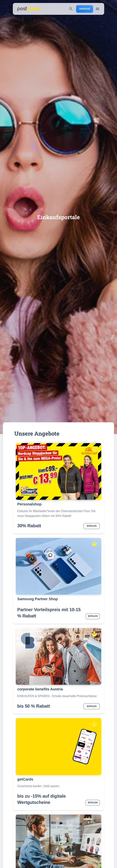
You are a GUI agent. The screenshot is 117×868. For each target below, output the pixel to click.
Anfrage (85, 9)
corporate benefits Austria (40, 689)
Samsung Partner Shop (38, 599)
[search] (71, 9)
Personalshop (29, 504)
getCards (25, 779)
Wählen (92, 526)
